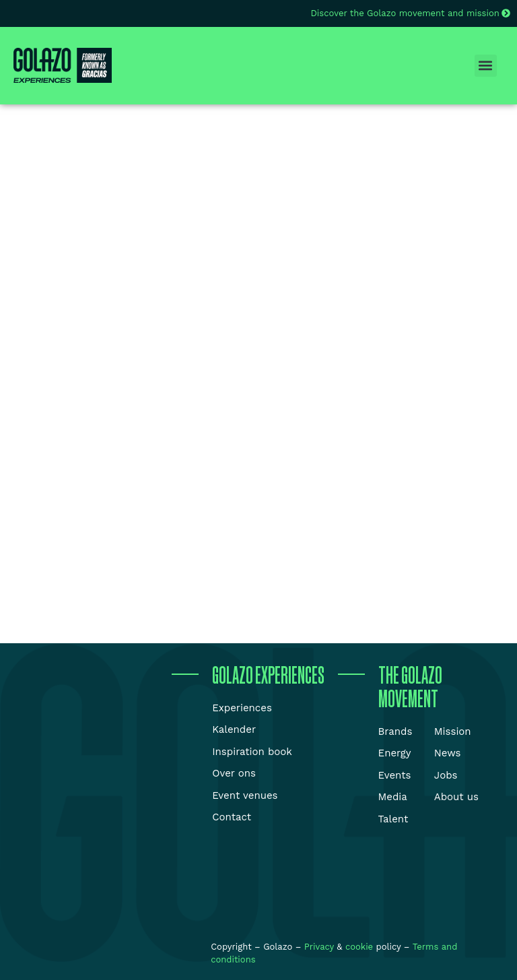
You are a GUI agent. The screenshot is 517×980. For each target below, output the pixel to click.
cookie (359, 947)
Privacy (321, 947)
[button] (486, 66)
